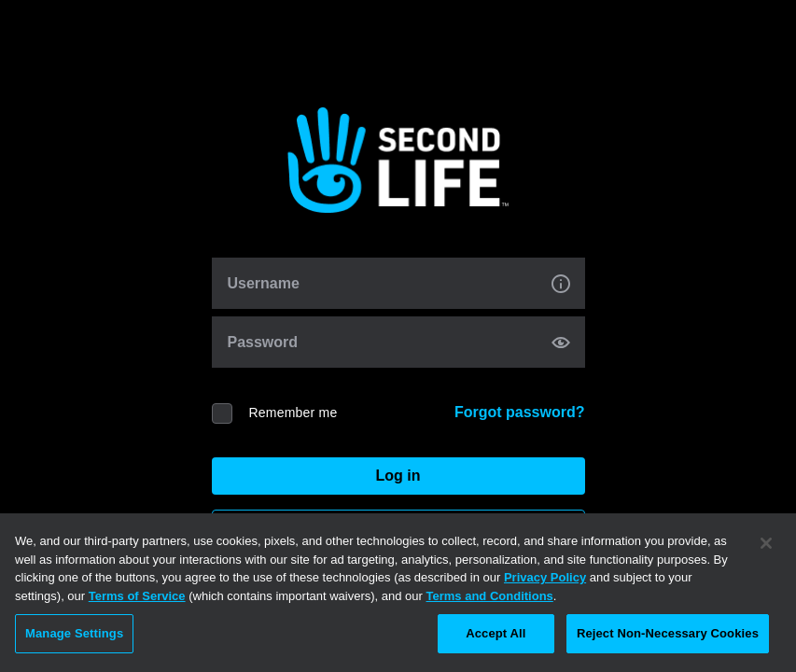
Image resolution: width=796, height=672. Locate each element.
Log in (398, 476)
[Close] (766, 543)
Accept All (496, 633)
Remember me (293, 413)
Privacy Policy (545, 577)
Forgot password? (520, 412)
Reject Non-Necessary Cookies (668, 633)
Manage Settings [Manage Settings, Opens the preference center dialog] (74, 633)
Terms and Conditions (490, 596)
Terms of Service (137, 596)
